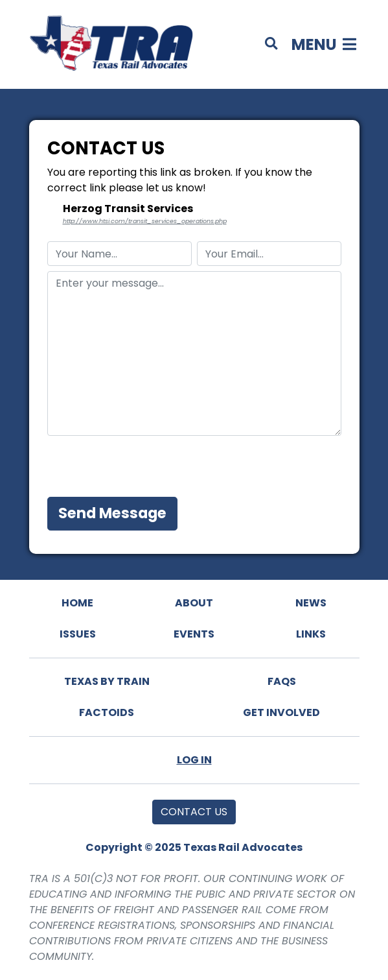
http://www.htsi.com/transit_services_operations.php (145, 221)
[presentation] (146, 466)
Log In (194, 760)
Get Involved (281, 712)
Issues (78, 634)
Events (194, 634)
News (311, 603)
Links (311, 634)
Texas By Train (107, 681)
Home (77, 603)
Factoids (107, 712)
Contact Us (194, 812)
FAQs (282, 681)
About (194, 603)
